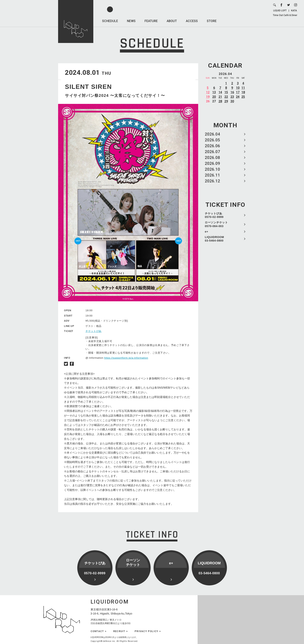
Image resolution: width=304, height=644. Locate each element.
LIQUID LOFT (280, 11)
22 (226, 97)
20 (214, 97)
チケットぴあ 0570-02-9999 (214, 215)
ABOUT (172, 21)
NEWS (131, 21)
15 (226, 92)
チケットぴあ (94, 331)
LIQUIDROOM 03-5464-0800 (214, 239)
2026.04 (212, 134)
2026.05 (212, 140)
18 (243, 92)
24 (238, 97)
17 (238, 92)
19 (208, 97)
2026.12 (212, 181)
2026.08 (212, 158)
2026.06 (212, 146)
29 (226, 101)
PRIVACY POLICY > (148, 631)
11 (243, 88)
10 (238, 88)
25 (243, 97)
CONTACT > (98, 631)
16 (232, 92)
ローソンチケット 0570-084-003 (216, 224)
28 (220, 101)
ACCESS (192, 21)
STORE (212, 21)
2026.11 (212, 175)
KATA (294, 11)
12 (208, 92)
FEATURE (151, 21)
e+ (206, 232)
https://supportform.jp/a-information (126, 358)
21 (220, 97)
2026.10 (212, 169)
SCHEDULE (110, 21)
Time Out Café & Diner (285, 15)
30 (232, 101)
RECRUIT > (121, 631)
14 (220, 92)
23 (232, 97)
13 (214, 92)
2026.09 (212, 163)
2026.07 (212, 152)
